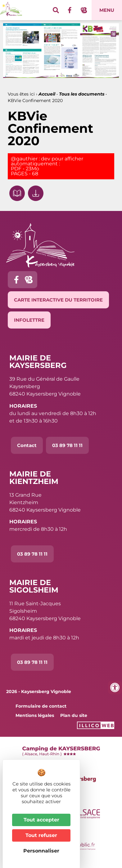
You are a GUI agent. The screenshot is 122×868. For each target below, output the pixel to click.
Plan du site (74, 715)
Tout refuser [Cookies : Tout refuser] (41, 835)
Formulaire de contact (41, 706)
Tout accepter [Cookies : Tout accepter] (41, 820)
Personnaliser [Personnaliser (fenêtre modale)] (41, 851)
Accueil (47, 94)
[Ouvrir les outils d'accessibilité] (115, 687)
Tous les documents (82, 94)
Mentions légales (35, 715)
